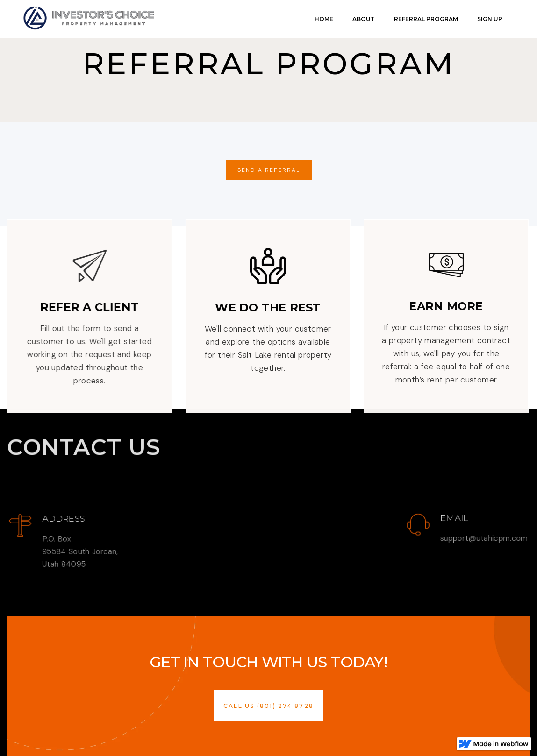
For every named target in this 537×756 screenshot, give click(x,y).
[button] (268, 706)
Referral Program (426, 19)
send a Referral (269, 170)
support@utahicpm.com (484, 538)
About (364, 19)
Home (324, 19)
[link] (89, 18)
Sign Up (490, 19)
